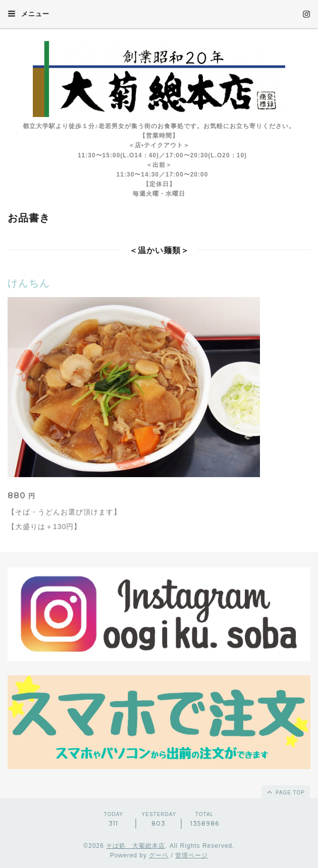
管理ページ (192, 855)
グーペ (159, 855)
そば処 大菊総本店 (136, 846)
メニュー (29, 14)
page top (285, 792)
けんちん (29, 283)
